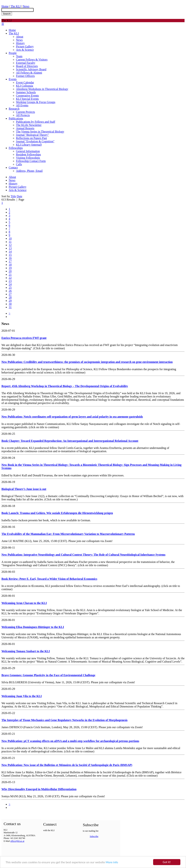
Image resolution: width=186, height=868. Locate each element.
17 (10, 261)
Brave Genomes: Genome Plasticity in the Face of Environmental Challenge (48, 675)
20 (10, 271)
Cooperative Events (27, 96)
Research (14, 109)
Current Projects (25, 112)
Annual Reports (25, 128)
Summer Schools (26, 92)
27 (10, 294)
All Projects (23, 115)
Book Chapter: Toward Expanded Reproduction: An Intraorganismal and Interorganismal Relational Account (70, 441)
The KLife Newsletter (29, 125)
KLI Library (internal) (29, 145)
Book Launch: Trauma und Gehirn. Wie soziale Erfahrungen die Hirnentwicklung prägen (57, 513)
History (20, 43)
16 (10, 258)
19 (10, 268)
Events (13, 79)
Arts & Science (25, 50)
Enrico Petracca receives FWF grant (24, 338)
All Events (22, 105)
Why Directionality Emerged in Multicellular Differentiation (39, 789)
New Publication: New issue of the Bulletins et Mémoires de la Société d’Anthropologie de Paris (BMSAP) (67, 765)
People (13, 53)
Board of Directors (27, 66)
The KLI (16, 6)
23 (10, 281)
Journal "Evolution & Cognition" (35, 141)
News (26, 6)
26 (10, 291)
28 (10, 297)
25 (10, 288)
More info (112, 862)
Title (13, 196)
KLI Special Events (27, 99)
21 (10, 274)
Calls (19, 164)
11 (10, 242)
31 (10, 307)
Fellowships (16, 148)
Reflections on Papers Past (31, 138)
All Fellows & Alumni (29, 73)
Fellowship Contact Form (31, 161)
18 (10, 265)
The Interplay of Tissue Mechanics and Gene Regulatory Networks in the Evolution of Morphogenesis (64, 720)
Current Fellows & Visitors (32, 60)
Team (19, 56)
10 (10, 238)
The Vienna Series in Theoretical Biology (40, 132)
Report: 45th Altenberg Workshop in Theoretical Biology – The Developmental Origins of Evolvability (65, 386)
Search (7, 14)
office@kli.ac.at (17, 841)
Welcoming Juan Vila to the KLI (22, 696)
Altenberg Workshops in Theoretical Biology (42, 89)
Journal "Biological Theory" (32, 135)
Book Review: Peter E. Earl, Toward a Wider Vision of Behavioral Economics (49, 579)
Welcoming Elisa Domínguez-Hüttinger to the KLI (33, 627)
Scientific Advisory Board (31, 69)
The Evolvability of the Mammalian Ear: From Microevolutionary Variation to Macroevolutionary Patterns (68, 534)
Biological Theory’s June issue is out (24, 489)
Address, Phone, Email (29, 171)
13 (10, 248)
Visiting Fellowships (28, 158)
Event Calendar (25, 82)
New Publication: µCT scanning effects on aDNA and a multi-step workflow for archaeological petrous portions (70, 741)
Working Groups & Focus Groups (36, 102)
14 (10, 252)
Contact (13, 168)
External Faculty (26, 63)
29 (10, 301)
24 (10, 284)
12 (10, 245)
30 (10, 304)
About (20, 37)
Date (19, 196)
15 (10, 255)
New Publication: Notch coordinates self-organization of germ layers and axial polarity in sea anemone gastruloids (72, 417)
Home (5, 6)
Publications (16, 118)
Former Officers (25, 76)
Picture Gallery (25, 46)
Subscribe (94, 836)
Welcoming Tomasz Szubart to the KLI (26, 651)
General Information (28, 151)
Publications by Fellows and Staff (36, 122)
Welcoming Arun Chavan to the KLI (24, 603)
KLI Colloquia (25, 86)
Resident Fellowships (28, 154)
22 (10, 278)
